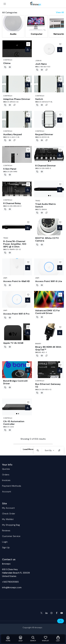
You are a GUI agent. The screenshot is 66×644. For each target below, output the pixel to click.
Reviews (6, 531)
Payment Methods (12, 486)
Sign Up (6, 547)
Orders (6, 475)
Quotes (6, 469)
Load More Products (33, 449)
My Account (8, 508)
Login (5, 542)
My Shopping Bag (11, 525)
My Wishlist (8, 519)
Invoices (6, 480)
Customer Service (11, 536)
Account (7, 492)
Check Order (9, 514)
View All (60, 12)
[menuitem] (13, 26)
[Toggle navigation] (5, 4)
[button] (38, 450)
